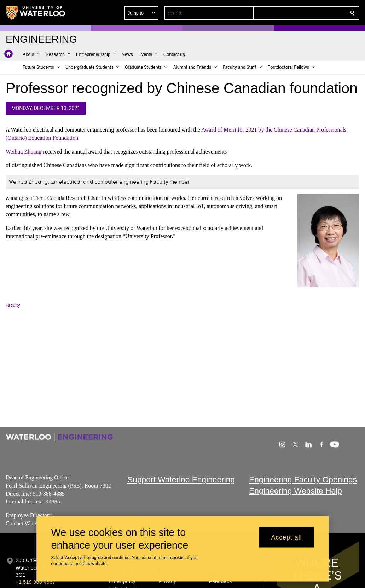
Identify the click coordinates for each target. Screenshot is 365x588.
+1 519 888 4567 (35, 582)
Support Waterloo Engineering (181, 479)
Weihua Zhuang (24, 152)
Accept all (286, 537)
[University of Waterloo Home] (36, 13)
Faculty (13, 305)
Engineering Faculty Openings (303, 479)
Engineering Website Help (296, 491)
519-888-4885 (49, 493)
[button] (301, 13)
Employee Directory (29, 515)
